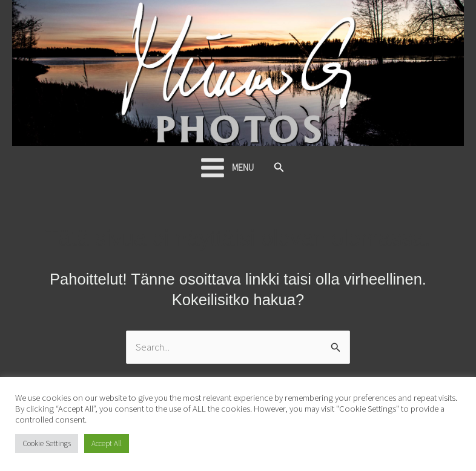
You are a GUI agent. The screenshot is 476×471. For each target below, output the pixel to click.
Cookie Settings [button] (47, 443)
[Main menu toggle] (226, 168)
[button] (279, 168)
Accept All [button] (107, 443)
